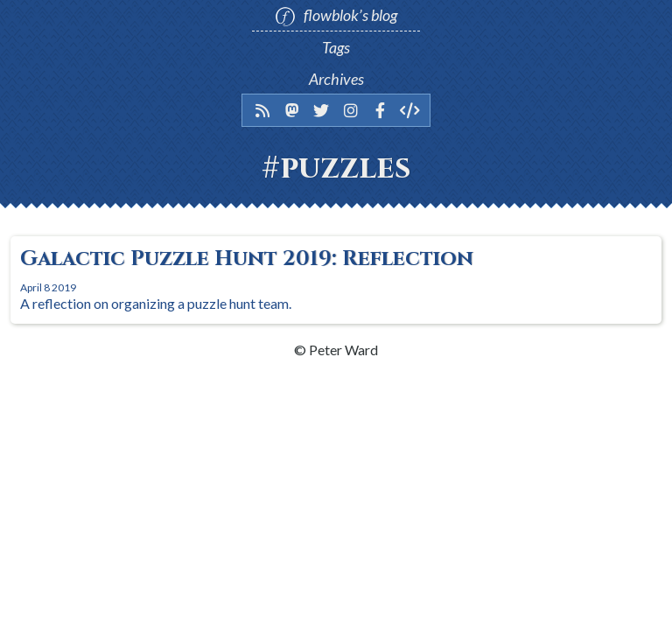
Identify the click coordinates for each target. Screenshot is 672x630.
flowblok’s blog (336, 16)
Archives (336, 79)
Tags (336, 47)
